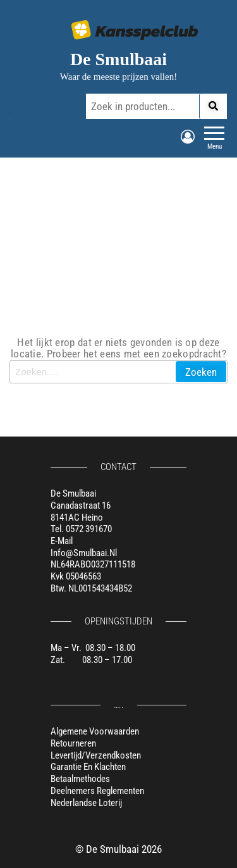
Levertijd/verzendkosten (96, 755)
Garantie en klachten (88, 767)
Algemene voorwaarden (95, 731)
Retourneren (73, 743)
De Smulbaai (118, 59)
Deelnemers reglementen (97, 791)
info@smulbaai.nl (84, 553)
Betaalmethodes (80, 779)
